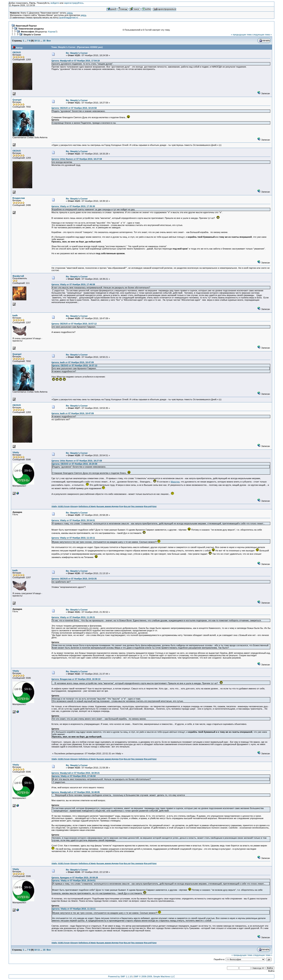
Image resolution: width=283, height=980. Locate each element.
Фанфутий (18, 276)
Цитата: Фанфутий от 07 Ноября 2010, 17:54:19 (76, 61)
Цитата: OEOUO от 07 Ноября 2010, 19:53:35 (74, 579)
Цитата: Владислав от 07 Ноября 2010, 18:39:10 (76, 679)
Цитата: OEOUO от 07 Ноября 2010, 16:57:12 (74, 324)
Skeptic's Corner (32, 35)
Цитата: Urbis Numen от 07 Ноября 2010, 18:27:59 (77, 159)
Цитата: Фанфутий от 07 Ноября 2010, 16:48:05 (76, 792)
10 (35, 41)
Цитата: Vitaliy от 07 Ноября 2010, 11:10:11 (73, 538)
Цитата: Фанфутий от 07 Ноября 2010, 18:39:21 (76, 773)
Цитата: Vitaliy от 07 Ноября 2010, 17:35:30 (73, 206)
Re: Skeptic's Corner (77, 53)
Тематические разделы (31, 29)
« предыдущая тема (241, 35)
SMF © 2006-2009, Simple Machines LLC (154, 976)
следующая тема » (262, 35)
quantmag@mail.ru (69, 17)
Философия (27, 32)
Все (49, 41)
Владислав (19, 198)
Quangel (17, 100)
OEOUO (17, 52)
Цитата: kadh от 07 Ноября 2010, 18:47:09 (73, 362)
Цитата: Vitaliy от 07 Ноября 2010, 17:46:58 (73, 284)
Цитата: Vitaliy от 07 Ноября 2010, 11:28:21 (73, 617)
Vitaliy (16, 452)
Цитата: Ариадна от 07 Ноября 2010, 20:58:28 (75, 878)
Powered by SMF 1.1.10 (120, 976)
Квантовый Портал (26, 26)
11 (39, 41)
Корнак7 (52, 32)
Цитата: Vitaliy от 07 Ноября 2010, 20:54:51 (73, 520)
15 (44, 41)
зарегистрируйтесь (74, 3)
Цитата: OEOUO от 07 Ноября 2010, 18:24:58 (74, 108)
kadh (15, 315)
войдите (55, 3)
